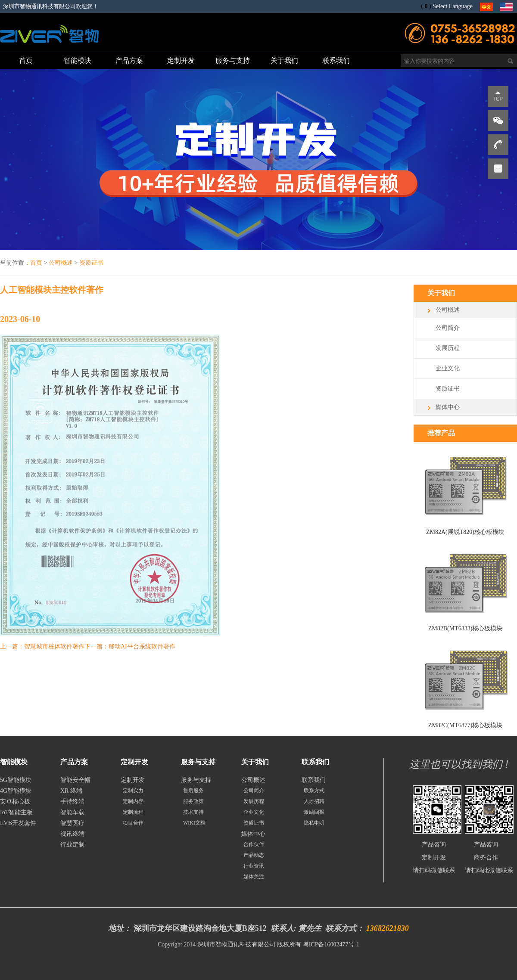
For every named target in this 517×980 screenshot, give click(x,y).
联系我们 (314, 780)
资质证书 (91, 263)
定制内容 (133, 801)
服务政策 (193, 801)
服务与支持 (196, 780)
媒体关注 (254, 877)
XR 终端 (71, 791)
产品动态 (254, 855)
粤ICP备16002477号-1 (331, 944)
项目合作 (133, 823)
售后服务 (193, 791)
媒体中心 (448, 407)
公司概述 (61, 263)
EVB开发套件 (18, 823)
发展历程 (448, 348)
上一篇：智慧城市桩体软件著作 (42, 647)
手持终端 (72, 802)
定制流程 (133, 812)
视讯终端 (72, 834)
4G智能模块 (16, 791)
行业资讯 (254, 866)
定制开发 (133, 780)
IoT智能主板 (16, 812)
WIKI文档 (194, 823)
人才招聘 (314, 801)
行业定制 (72, 845)
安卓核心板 (15, 802)
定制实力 (133, 791)
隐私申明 (314, 823)
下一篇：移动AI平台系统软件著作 (130, 647)
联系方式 (314, 791)
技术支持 (193, 812)
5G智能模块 (16, 780)
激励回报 (314, 812)
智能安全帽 (75, 780)
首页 (36, 263)
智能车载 (72, 812)
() (426, 6)
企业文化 (448, 368)
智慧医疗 (72, 823)
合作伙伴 (254, 844)
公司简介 (448, 328)
